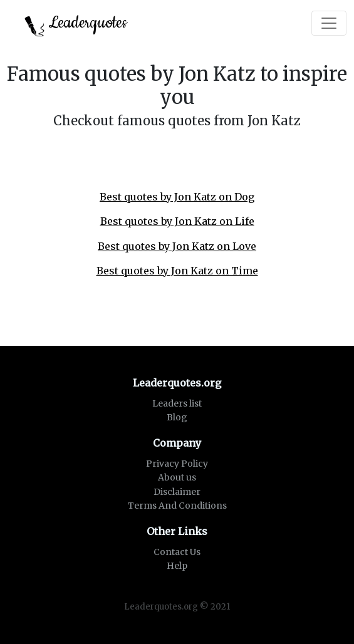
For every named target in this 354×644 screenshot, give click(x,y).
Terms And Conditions (177, 506)
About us (177, 477)
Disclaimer (177, 492)
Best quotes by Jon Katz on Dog (177, 197)
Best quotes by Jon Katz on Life (177, 221)
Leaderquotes (76, 24)
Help (177, 566)
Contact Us (177, 552)
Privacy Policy (177, 464)
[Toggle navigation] (329, 23)
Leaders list (177, 403)
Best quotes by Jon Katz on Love (177, 246)
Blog (177, 417)
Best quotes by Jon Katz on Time (177, 271)
